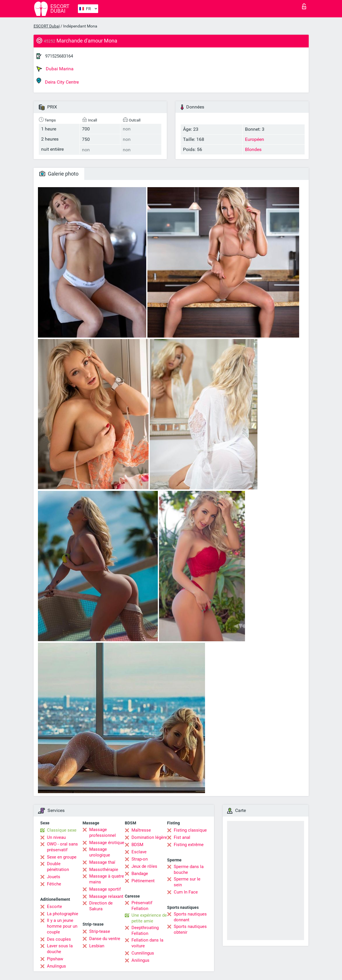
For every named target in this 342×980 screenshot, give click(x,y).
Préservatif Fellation (142, 906)
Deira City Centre (58, 81)
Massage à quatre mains (107, 879)
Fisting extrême (189, 845)
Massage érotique (107, 843)
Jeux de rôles (144, 866)
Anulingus (56, 966)
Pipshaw (55, 959)
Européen (255, 139)
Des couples (59, 939)
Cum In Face (186, 892)
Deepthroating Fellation (145, 931)
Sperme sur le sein (187, 882)
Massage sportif (105, 889)
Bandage (140, 874)
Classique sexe (62, 830)
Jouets (54, 877)
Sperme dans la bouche (189, 870)
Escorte (54, 907)
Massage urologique (100, 852)
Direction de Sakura (101, 906)
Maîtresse (141, 830)
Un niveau (56, 837)
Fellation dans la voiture (147, 943)
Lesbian (97, 946)
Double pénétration (58, 867)
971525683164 (59, 56)
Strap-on (140, 859)
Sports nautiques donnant (190, 917)
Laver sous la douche (60, 949)
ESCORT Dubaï (47, 26)
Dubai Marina (55, 69)
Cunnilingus (143, 953)
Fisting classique (190, 830)
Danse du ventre (105, 939)
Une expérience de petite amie (149, 918)
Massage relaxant (106, 896)
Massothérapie (104, 870)
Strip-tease (100, 931)
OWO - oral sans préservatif (62, 847)
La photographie (63, 914)
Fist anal (182, 837)
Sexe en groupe (62, 857)
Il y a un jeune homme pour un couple (62, 926)
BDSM (137, 845)
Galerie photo (59, 174)
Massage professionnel (103, 832)
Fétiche (54, 884)
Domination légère (149, 837)
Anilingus (140, 960)
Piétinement (143, 881)
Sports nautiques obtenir (190, 929)
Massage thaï (102, 862)
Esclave (139, 852)
